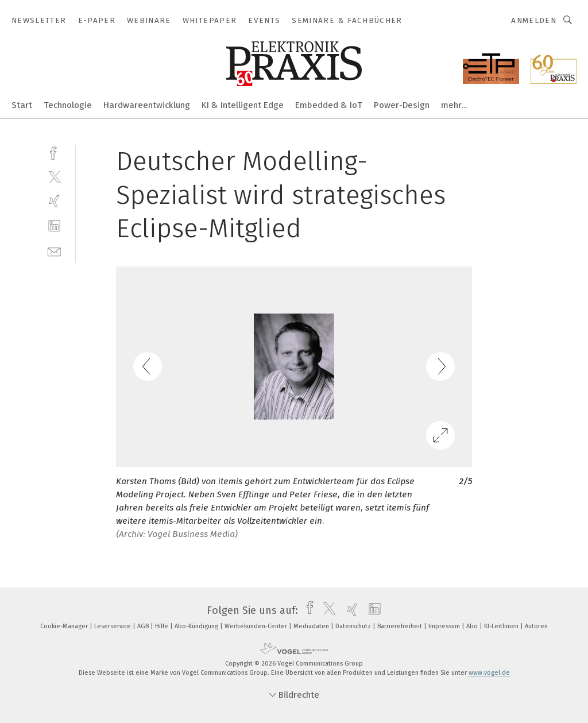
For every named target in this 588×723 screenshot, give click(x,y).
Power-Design (402, 105)
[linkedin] (54, 226)
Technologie (68, 105)
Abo (473, 626)
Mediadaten (312, 626)
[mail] (54, 251)
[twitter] (54, 177)
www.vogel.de (489, 673)
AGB (144, 626)
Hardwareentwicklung (147, 105)
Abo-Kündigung (197, 626)
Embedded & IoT (329, 105)
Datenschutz (354, 626)
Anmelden (534, 20)
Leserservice (113, 626)
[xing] (54, 201)
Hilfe (163, 626)
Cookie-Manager (65, 626)
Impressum (445, 626)
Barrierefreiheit (401, 626)
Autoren (536, 626)
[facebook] (54, 152)
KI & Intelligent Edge (243, 105)
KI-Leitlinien (502, 626)
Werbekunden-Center (257, 626)
